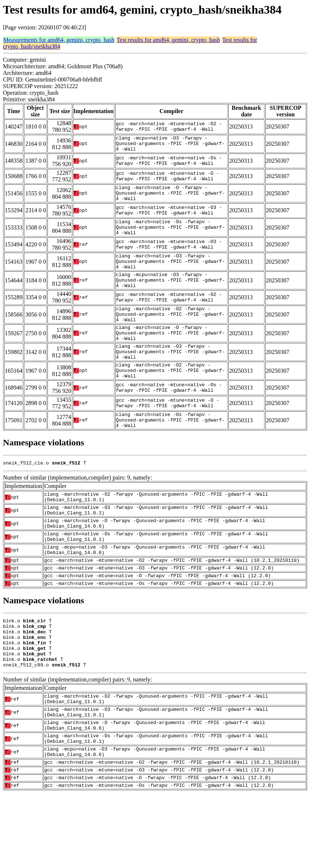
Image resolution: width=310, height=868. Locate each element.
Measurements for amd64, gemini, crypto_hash (59, 40)
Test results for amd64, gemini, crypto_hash (168, 40)
